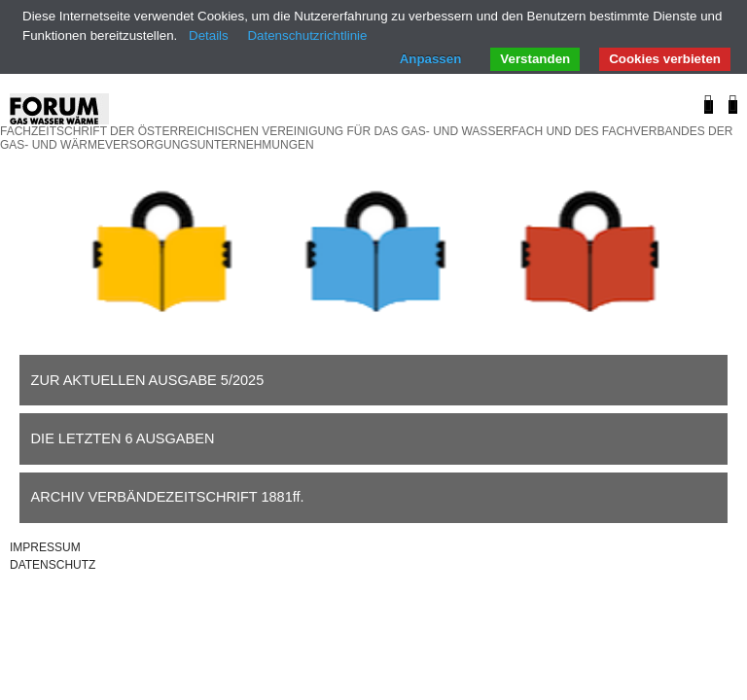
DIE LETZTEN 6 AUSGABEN (123, 438)
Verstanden (535, 59)
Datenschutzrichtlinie (307, 35)
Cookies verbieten (665, 59)
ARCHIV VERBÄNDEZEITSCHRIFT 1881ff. (168, 497)
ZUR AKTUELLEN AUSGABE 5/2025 (148, 380)
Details (209, 35)
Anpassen (431, 59)
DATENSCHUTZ (53, 565)
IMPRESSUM (45, 547)
